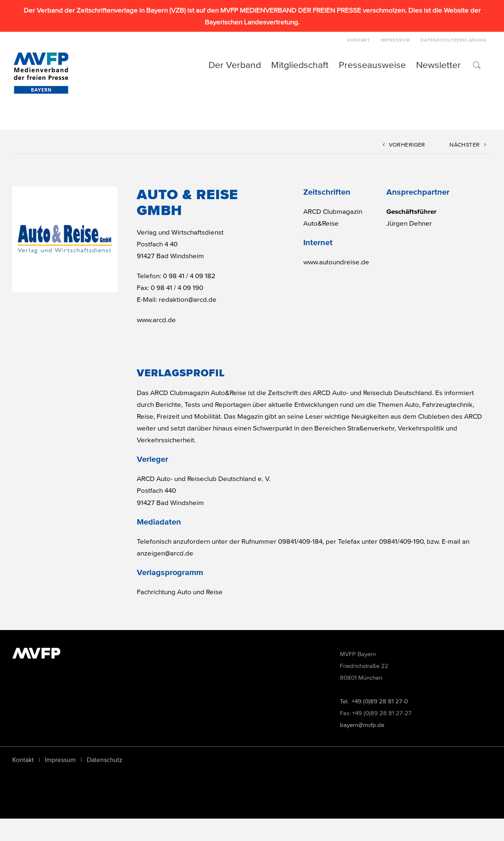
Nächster (465, 145)
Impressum (60, 782)
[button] (476, 65)
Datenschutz (105, 782)
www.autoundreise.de (336, 262)
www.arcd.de (156, 319)
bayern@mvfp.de (362, 748)
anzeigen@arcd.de (165, 553)
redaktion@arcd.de (188, 299)
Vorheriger (407, 145)
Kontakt (23, 782)
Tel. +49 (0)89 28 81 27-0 (374, 724)
